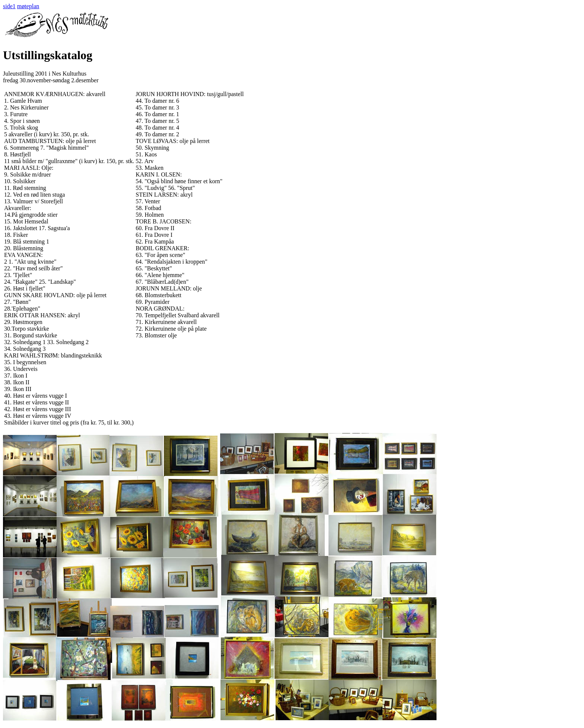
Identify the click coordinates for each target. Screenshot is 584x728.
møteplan (28, 6)
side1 (9, 6)
